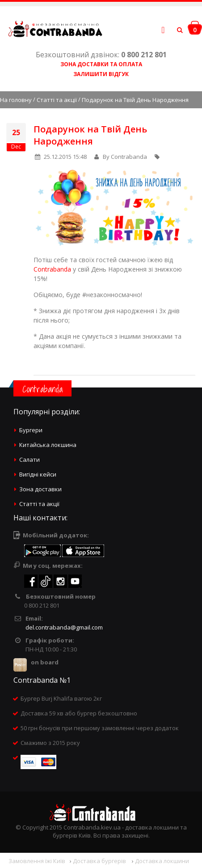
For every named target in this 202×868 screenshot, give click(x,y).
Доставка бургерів (100, 861)
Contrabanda (52, 269)
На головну (16, 100)
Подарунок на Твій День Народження (90, 135)
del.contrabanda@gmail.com (64, 627)
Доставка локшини (162, 861)
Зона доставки (40, 489)
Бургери (31, 430)
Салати (29, 460)
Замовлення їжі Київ (37, 861)
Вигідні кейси (38, 474)
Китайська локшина (48, 445)
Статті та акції (57, 100)
